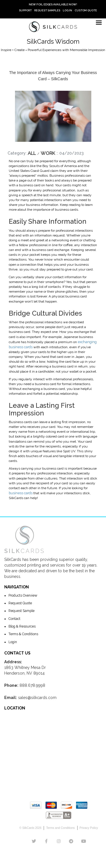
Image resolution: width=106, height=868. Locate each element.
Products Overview (23, 595)
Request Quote (20, 602)
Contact (14, 618)
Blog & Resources (22, 625)
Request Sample (21, 610)
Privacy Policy (88, 827)
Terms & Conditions (23, 633)
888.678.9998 (32, 684)
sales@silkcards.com (37, 696)
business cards (20, 492)
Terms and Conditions (61, 827)
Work (48, 153)
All (32, 153)
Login (13, 641)
